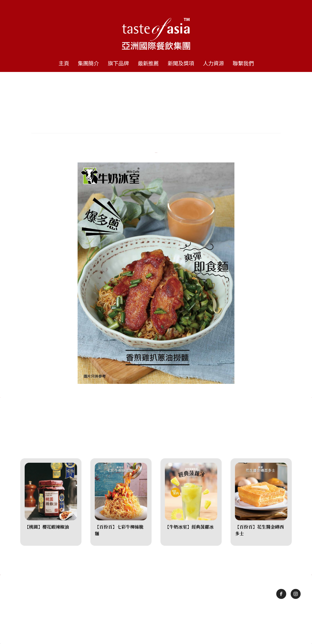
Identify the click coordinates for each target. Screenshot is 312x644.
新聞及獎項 (181, 63)
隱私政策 (173, 620)
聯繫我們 (243, 63)
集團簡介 (88, 63)
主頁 (64, 63)
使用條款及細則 (144, 620)
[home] (156, 28)
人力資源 (213, 63)
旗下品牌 (118, 63)
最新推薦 (148, 63)
